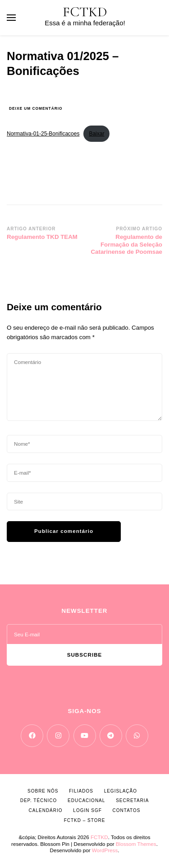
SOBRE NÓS (43, 791)
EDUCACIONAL (86, 800)
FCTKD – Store (85, 820)
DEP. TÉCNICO (39, 800)
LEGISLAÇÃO (121, 791)
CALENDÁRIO (46, 810)
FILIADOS (81, 791)
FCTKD (85, 12)
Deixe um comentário (36, 109)
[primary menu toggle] (11, 18)
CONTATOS (127, 810)
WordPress (105, 850)
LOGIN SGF (87, 810)
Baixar (96, 134)
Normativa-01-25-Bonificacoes (43, 134)
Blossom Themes (136, 844)
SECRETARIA (132, 800)
